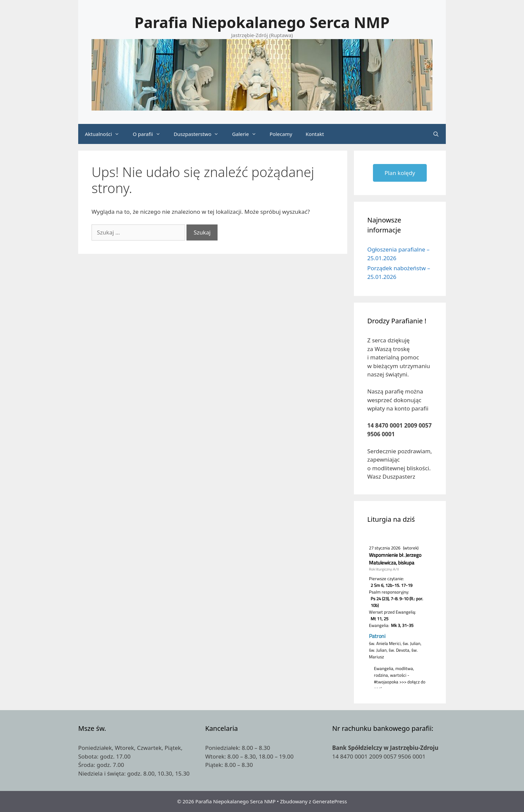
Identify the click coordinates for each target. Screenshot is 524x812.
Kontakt (315, 134)
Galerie (247, 134)
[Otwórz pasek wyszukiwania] (436, 134)
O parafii (150, 134)
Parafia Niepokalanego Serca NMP (262, 22)
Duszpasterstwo (200, 134)
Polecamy (281, 134)
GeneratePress (330, 801)
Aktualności (105, 134)
